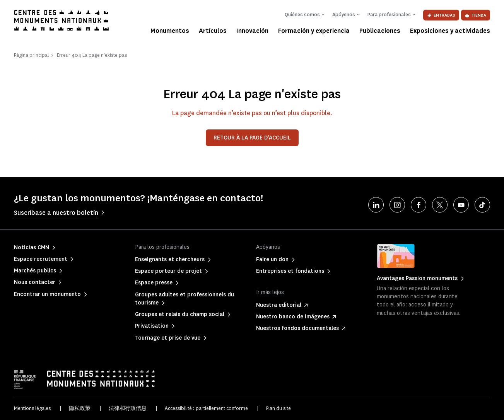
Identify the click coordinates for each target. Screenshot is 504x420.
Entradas (441, 15)
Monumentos (170, 31)
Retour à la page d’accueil (252, 138)
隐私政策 (80, 408)
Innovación (252, 31)
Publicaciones (380, 31)
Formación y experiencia (314, 31)
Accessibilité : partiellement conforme (206, 408)
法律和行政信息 (128, 408)
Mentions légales (32, 408)
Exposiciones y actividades (450, 31)
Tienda (476, 15)
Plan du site (278, 408)
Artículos (213, 31)
